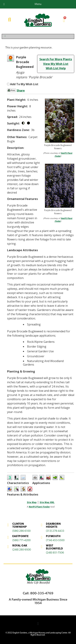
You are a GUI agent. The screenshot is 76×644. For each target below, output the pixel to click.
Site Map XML (47, 502)
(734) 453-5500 (55, 540)
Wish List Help (56, 68)
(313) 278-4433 (55, 531)
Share (21, 91)
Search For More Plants (56, 59)
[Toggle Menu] (38, 36)
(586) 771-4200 (21, 540)
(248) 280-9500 (22, 550)
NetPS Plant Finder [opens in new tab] (39, 507)
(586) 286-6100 (21, 531)
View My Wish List (56, 64)
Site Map (32, 502)
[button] (38, 624)
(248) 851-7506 (55, 553)
